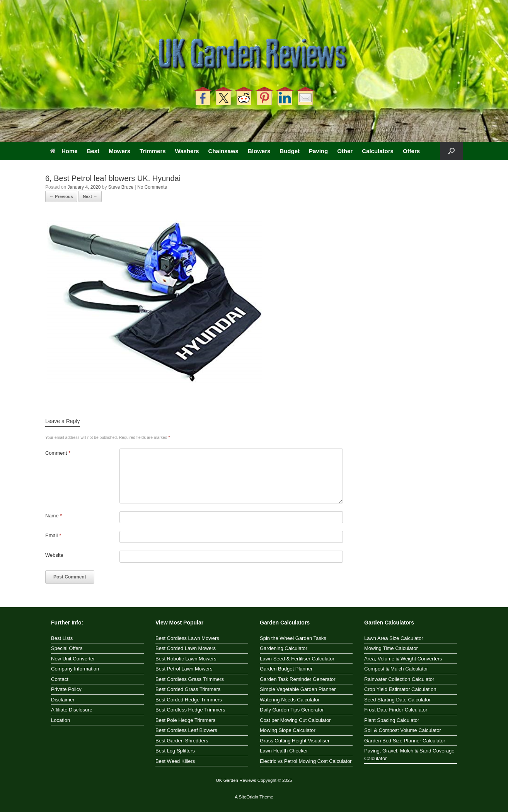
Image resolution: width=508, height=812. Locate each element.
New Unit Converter (73, 659)
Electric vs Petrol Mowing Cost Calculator (306, 761)
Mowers (119, 151)
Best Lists (62, 638)
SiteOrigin (248, 797)
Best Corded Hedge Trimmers (189, 700)
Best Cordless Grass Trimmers (190, 679)
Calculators (378, 151)
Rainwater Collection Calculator (399, 679)
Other (345, 151)
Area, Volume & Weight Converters (403, 659)
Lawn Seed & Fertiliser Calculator (297, 659)
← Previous (61, 196)
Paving (318, 151)
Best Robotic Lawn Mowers (186, 659)
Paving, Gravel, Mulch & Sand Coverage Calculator (409, 755)
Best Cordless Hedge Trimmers (190, 710)
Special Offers (67, 648)
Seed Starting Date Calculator (397, 700)
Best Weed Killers (175, 761)
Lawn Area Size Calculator (394, 638)
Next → (90, 196)
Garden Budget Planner (286, 669)
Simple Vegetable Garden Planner (298, 689)
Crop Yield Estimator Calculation (400, 689)
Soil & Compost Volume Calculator (403, 730)
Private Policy (66, 689)
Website (54, 555)
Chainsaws (223, 151)
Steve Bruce (121, 187)
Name (54, 516)
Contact (60, 679)
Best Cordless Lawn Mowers (187, 638)
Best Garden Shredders (182, 741)
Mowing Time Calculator (391, 648)
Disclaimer (63, 700)
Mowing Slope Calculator (288, 730)
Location (61, 720)
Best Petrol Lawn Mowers (184, 669)
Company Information (75, 669)
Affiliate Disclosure (72, 710)
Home (64, 151)
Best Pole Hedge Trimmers (185, 720)
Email (53, 535)
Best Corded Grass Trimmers (188, 689)
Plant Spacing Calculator (392, 720)
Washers (187, 151)
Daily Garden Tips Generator (292, 710)
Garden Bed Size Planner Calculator (405, 741)
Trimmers (153, 151)
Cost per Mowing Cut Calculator (295, 720)
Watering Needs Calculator (290, 700)
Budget (290, 151)
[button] (451, 151)
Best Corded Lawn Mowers (186, 648)
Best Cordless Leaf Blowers (186, 730)
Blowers (259, 151)
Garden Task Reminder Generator (298, 679)
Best (93, 151)
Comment (58, 453)
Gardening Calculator (284, 648)
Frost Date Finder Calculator (396, 710)
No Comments (152, 187)
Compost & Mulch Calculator (396, 669)
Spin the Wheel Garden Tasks (293, 638)
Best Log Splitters (175, 751)
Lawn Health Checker (284, 751)
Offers (411, 151)
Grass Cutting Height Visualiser (295, 741)
